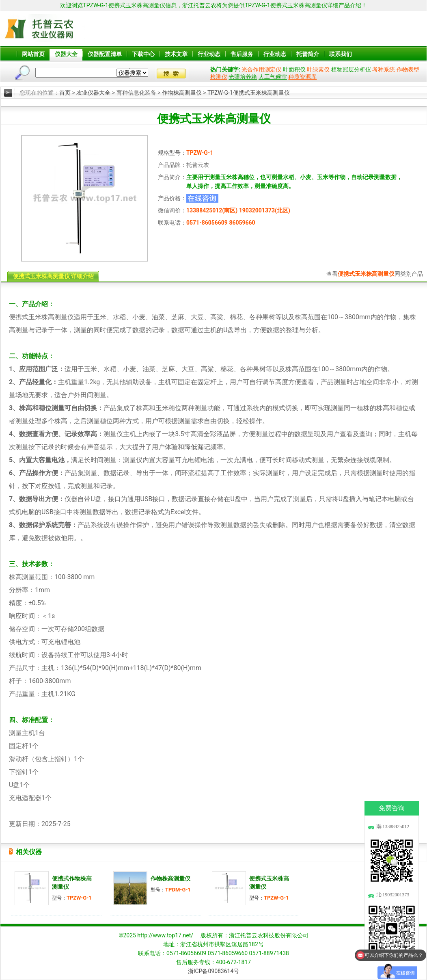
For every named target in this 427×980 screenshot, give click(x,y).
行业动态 (209, 54)
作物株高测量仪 (182, 93)
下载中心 (143, 54)
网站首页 (33, 54)
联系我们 (341, 54)
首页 (65, 93)
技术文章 (176, 54)
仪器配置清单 (105, 54)
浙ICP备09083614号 (214, 971)
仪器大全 (66, 54)
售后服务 (242, 54)
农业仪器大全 (93, 93)
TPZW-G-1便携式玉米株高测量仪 (249, 93)
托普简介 (308, 54)
